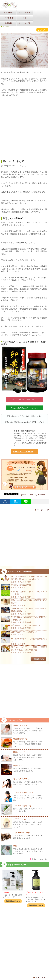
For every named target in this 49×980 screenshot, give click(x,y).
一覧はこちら (38, 659)
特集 (24, 18)
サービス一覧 (25, 23)
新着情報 (8, 23)
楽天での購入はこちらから (25, 399)
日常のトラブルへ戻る (39, 859)
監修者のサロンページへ (25, 452)
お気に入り (42, 30)
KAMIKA (6, 892)
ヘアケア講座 (25, 12)
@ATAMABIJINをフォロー (33, 495)
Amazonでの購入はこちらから (24, 408)
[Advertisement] (24, 128)
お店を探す (8, 12)
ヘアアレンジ (8, 18)
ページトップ (42, 510)
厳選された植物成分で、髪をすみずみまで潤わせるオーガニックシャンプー (36, 899)
